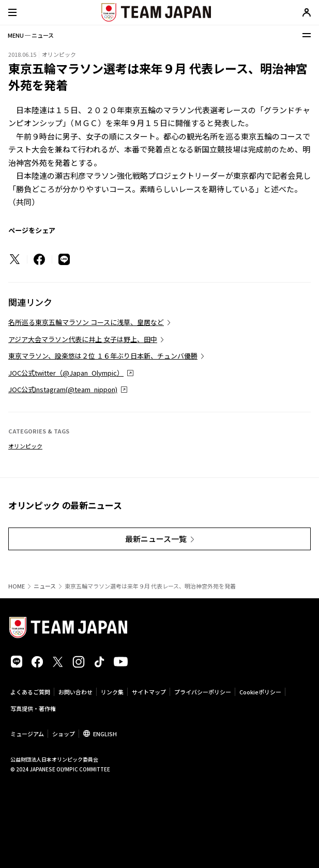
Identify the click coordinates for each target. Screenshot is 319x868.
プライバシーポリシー (203, 692)
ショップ (64, 734)
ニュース (45, 586)
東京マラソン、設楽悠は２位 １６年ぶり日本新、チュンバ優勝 (103, 356)
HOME (17, 586)
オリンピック (25, 446)
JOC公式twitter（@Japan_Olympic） (66, 373)
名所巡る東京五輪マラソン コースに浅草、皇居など (86, 322)
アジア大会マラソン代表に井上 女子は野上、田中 (83, 339)
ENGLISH (105, 734)
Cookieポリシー (260, 692)
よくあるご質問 (30, 692)
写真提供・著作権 (33, 708)
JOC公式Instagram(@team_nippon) (63, 389)
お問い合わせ (75, 692)
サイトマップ (149, 692)
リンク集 (112, 692)
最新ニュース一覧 (156, 539)
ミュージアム (27, 734)
